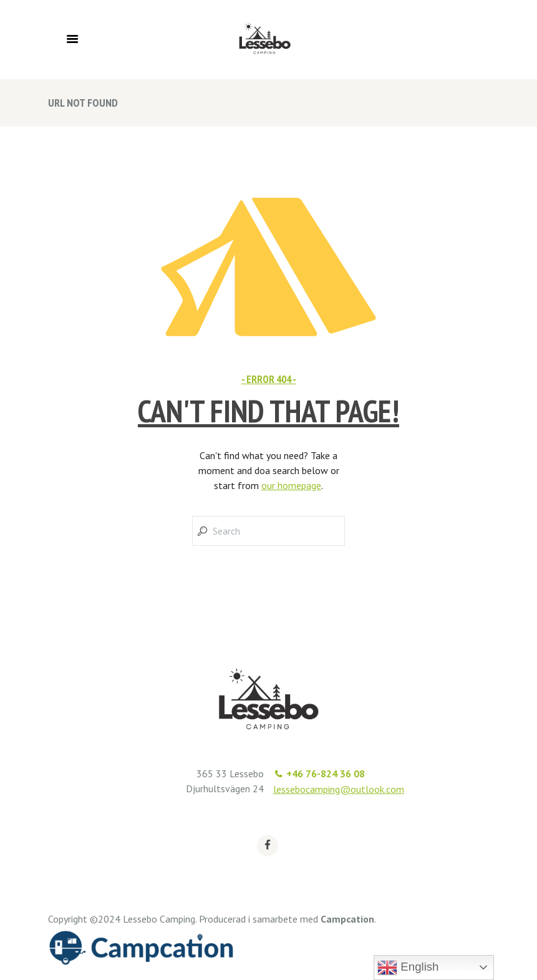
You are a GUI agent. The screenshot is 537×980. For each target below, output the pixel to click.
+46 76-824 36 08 (326, 774)
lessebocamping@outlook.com (339, 789)
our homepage (291, 485)
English (408, 968)
